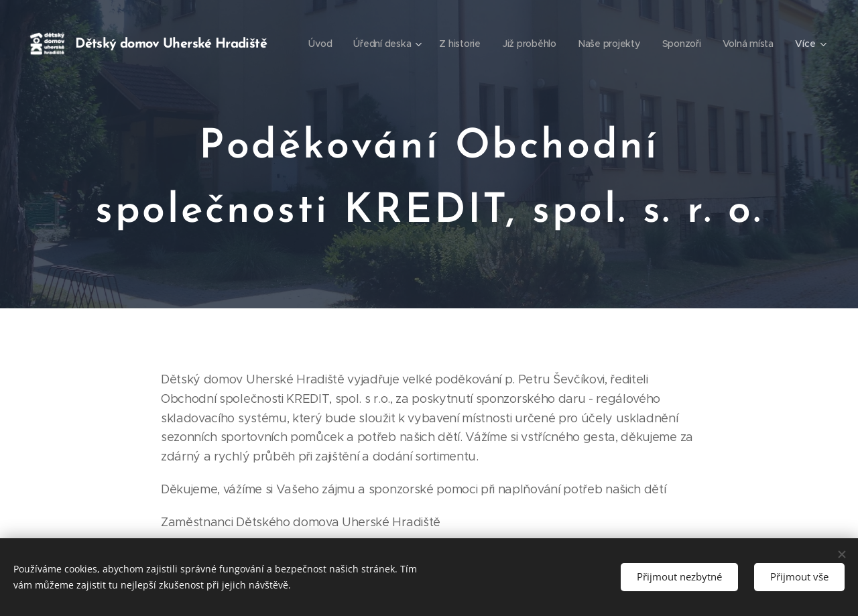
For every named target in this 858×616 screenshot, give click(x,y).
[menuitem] (390, 44)
